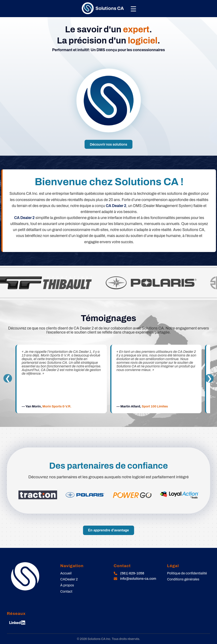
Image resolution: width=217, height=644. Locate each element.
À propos (67, 585)
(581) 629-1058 (132, 573)
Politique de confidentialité (187, 573)
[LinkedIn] (18, 623)
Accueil (66, 573)
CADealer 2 (69, 579)
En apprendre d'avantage (108, 530)
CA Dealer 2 (116, 206)
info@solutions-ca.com (138, 579)
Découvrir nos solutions (108, 144)
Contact (66, 591)
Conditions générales (183, 579)
